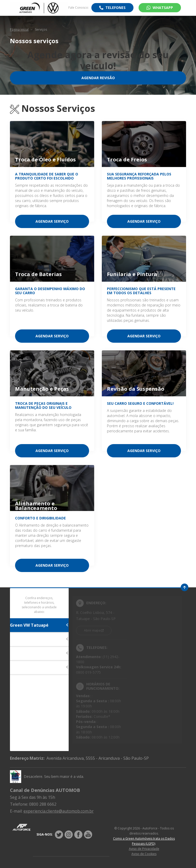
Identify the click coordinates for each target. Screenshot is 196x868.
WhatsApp (163, 8)
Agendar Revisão (98, 78)
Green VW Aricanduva (39, 667)
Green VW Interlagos (39, 639)
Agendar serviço (52, 221)
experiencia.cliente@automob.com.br (59, 811)
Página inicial (19, 29)
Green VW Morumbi (39, 653)
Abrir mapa (92, 630)
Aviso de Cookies (144, 854)
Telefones (115, 8)
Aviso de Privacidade (144, 849)
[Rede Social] (59, 835)
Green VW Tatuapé (39, 625)
